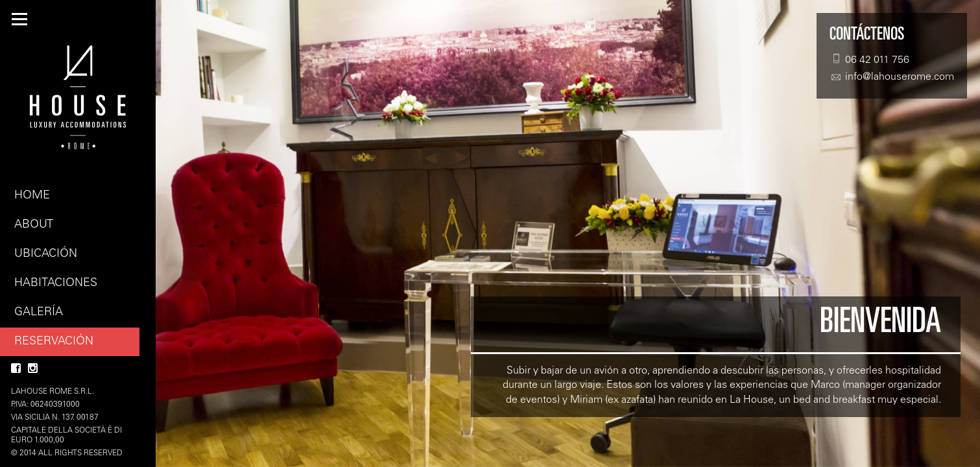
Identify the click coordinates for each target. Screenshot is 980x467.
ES (130, 19)
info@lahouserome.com (892, 77)
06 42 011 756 (869, 59)
